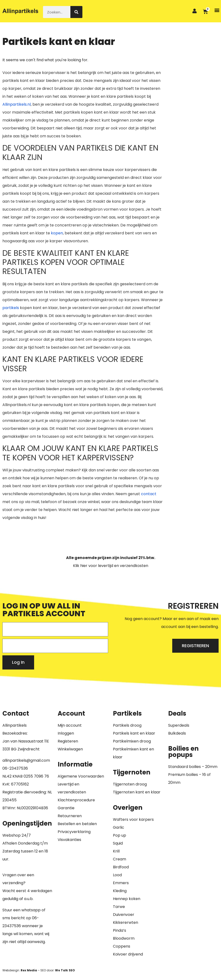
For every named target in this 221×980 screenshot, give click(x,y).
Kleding (120, 891)
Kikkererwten (126, 922)
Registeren (68, 741)
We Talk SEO (65, 970)
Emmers (121, 883)
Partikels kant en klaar (134, 733)
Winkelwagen (70, 749)
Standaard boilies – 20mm (193, 767)
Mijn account (70, 725)
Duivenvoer (124, 915)
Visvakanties (69, 840)
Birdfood (121, 867)
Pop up (120, 835)
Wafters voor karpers (133, 819)
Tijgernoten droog (130, 784)
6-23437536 (16, 768)
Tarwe (119, 907)
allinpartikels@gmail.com (26, 760)
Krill (116, 851)
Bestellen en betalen (77, 824)
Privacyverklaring (74, 832)
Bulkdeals (177, 733)
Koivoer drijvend (128, 954)
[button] (217, 10)
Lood (117, 875)
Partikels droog (127, 725)
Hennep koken (127, 899)
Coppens (122, 946)
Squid (118, 843)
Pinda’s (120, 930)
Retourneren (70, 816)
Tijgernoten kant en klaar (137, 792)
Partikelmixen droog (132, 741)
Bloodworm (124, 938)
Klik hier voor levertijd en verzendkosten (111, 566)
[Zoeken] (76, 12)
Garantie (66, 808)
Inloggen (66, 733)
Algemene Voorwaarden (81, 776)
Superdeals (179, 725)
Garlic (119, 827)
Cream (120, 859)
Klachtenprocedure (76, 800)
